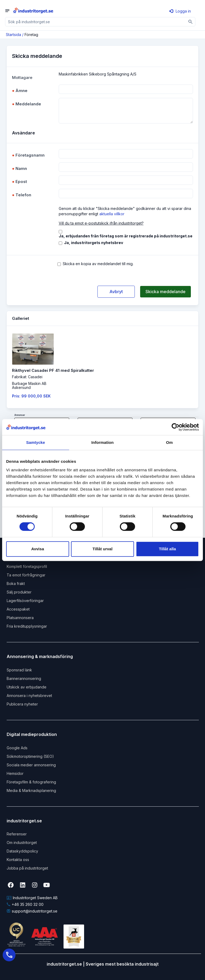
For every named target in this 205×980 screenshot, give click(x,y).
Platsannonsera (20, 618)
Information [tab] (102, 442)
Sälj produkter (19, 592)
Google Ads (17, 748)
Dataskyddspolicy (22, 851)
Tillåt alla (167, 549)
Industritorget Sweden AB (32, 898)
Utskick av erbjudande (27, 687)
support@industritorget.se (32, 911)
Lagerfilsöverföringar (25, 601)
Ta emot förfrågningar (26, 575)
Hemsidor (15, 773)
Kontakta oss (18, 860)
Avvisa (38, 549)
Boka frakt (16, 583)
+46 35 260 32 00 (25, 904)
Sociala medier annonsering (31, 765)
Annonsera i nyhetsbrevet (29, 696)
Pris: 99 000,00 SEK (31, 396)
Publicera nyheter (22, 704)
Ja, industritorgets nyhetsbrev (94, 243)
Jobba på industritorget (27, 868)
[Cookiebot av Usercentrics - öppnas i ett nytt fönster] (176, 427)
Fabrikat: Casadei (27, 377)
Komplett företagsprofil (27, 566)
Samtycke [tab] (36, 442)
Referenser (17, 834)
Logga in (180, 11)
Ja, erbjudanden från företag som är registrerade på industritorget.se (126, 236)
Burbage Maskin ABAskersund (29, 385)
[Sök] (191, 22)
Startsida (13, 35)
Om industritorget (22, 842)
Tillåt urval (103, 549)
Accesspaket (18, 609)
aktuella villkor (112, 214)
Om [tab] (169, 442)
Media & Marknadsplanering (31, 790)
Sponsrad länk (19, 670)
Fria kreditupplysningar (27, 626)
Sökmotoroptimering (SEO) (30, 756)
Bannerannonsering (24, 678)
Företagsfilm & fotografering (31, 782)
